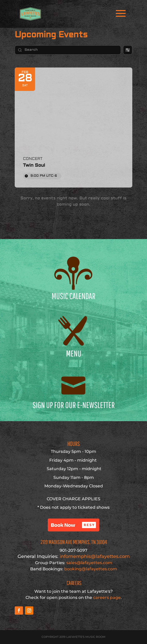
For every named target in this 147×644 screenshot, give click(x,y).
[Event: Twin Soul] (73, 127)
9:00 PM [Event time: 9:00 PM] (44, 176)
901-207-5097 (73, 550)
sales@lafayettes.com (89, 563)
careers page (107, 598)
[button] (73, 525)
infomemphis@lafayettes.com (74, 556)
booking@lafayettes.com (91, 569)
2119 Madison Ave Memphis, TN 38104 (74, 542)
